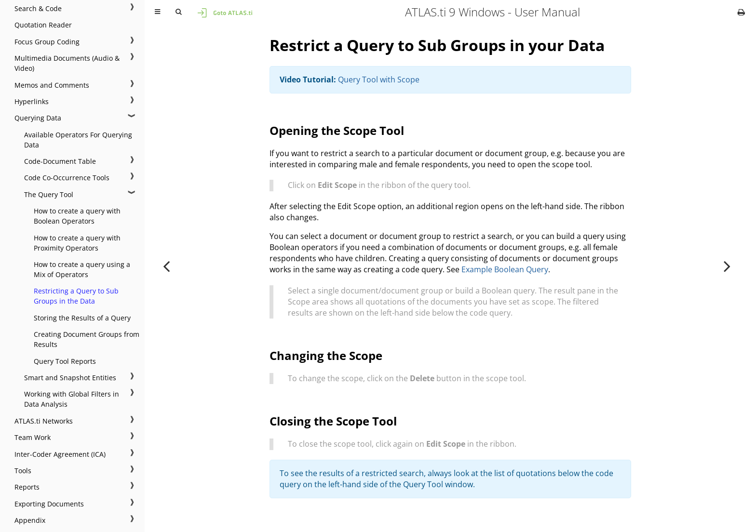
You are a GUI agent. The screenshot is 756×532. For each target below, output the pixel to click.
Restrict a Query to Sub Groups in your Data (437, 45)
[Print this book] (741, 12)
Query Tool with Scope (379, 80)
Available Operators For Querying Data (78, 140)
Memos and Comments (52, 85)
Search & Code (38, 8)
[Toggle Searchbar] (178, 12)
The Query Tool (49, 194)
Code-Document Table (60, 161)
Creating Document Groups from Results (87, 339)
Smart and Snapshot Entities (70, 378)
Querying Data (38, 118)
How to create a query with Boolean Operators (77, 216)
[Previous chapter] (166, 266)
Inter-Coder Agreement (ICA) (60, 454)
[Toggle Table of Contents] (157, 12)
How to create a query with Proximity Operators (77, 243)
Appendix (30, 520)
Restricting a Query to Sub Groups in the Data (76, 296)
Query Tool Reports (65, 361)
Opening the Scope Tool (337, 130)
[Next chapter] (727, 266)
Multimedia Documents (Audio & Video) (67, 63)
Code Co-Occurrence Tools (67, 178)
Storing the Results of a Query (82, 318)
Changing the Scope (326, 355)
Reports (27, 487)
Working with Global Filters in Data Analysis (72, 399)
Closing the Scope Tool (333, 421)
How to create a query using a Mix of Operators (82, 269)
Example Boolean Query (505, 269)
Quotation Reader (43, 25)
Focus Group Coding (47, 42)
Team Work (33, 437)
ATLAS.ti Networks (44, 421)
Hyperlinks (32, 101)
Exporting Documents (49, 504)
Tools (23, 471)
